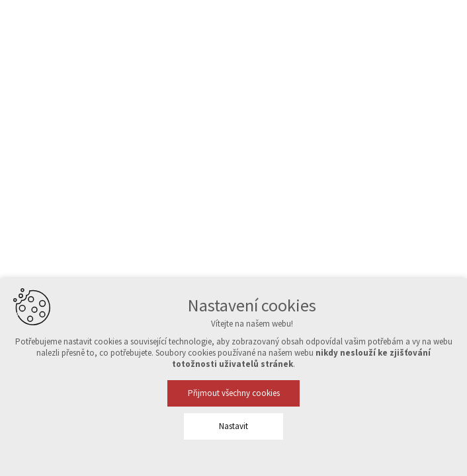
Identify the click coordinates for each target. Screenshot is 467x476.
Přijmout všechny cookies (234, 393)
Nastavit (233, 426)
